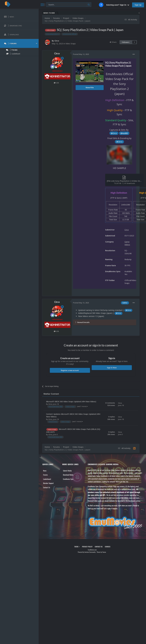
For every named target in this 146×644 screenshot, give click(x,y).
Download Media (68, 475)
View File (90, 88)
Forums (45, 475)
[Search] (69, 5)
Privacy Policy (87, 547)
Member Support (48, 483)
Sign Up (138, 5)
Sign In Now (112, 368)
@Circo (114, 133)
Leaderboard (47, 479)
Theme (77, 547)
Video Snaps (71, 44)
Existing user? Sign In (118, 5)
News (45, 471)
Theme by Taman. (101, 552)
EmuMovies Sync (68, 479)
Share (113, 42)
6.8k (56, 83)
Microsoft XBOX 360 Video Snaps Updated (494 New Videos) (71, 402)
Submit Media (67, 471)
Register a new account (70, 370)
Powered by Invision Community (87, 552)
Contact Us (47, 487)
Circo (57, 41)
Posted (81, 54)
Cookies (108, 547)
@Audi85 (124, 133)
